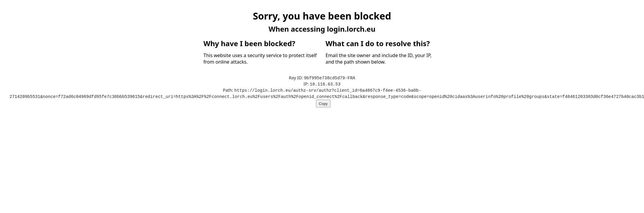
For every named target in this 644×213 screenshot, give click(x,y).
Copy (323, 103)
